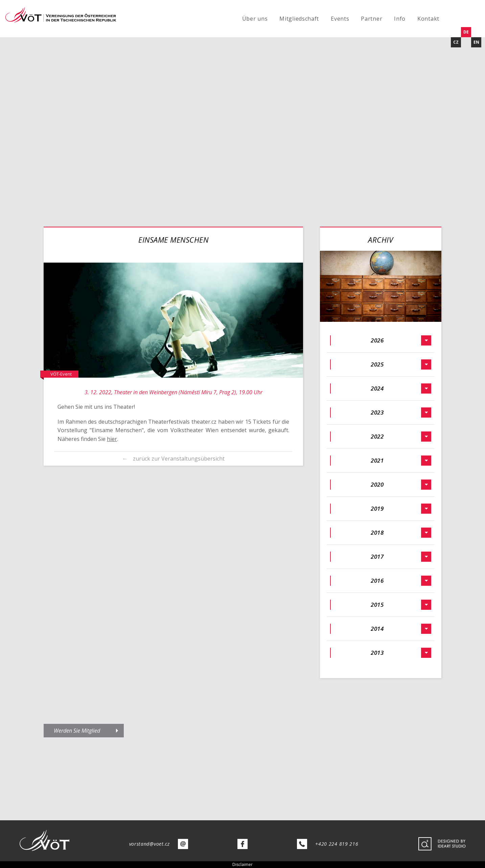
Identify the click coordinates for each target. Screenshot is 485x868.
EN (476, 42)
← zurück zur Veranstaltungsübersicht (173, 459)
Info (400, 19)
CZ (456, 42)
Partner (372, 19)
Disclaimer (243, 864)
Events (340, 19)
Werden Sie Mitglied (77, 731)
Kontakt (428, 19)
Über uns (255, 19)
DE (466, 32)
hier (112, 439)
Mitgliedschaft (299, 19)
